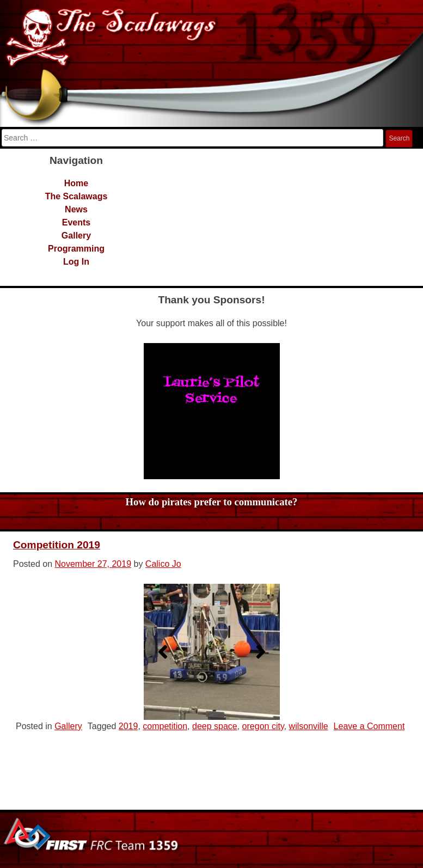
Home (76, 183)
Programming (76, 249)
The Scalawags (76, 196)
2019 (128, 726)
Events (76, 222)
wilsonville (309, 726)
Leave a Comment (369, 726)
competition (165, 726)
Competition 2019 (57, 545)
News (76, 209)
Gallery (76, 236)
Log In (76, 262)
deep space (215, 726)
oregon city (263, 726)
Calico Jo (163, 564)
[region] (212, 411)
